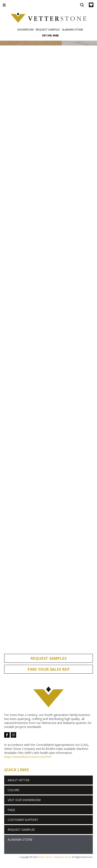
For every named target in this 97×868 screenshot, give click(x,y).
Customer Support (23, 820)
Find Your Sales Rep (48, 669)
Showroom (25, 29)
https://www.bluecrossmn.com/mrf (28, 757)
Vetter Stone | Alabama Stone (55, 857)
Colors (13, 790)
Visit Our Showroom (24, 800)
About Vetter (18, 780)
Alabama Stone (73, 29)
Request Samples (48, 29)
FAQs (11, 810)
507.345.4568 (50, 35)
